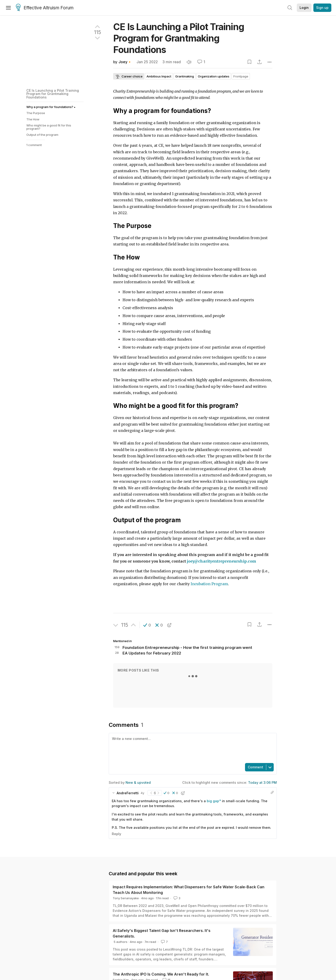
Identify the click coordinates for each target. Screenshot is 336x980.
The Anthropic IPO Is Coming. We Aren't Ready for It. (161, 974)
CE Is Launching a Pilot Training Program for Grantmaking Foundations (53, 94)
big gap (213, 801)
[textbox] (192, 748)
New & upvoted (138, 782)
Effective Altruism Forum (45, 8)
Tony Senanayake (126, 898)
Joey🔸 (125, 62)
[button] (147, 625)
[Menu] (8, 8)
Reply (116, 834)
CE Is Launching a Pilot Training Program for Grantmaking (179, 38)
